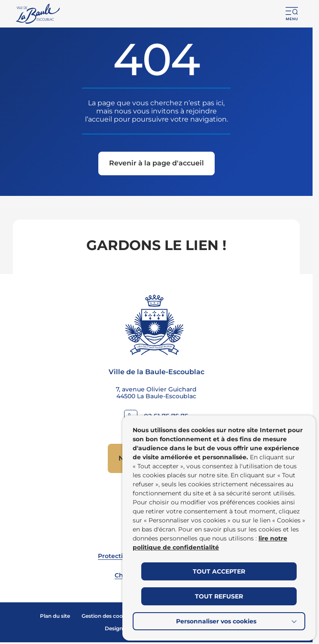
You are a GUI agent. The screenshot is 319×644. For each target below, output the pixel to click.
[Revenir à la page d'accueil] (156, 164)
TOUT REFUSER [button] (219, 596)
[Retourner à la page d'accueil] (38, 14)
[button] (292, 14)
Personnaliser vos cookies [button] (216, 621)
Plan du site (55, 616)
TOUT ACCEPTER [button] (219, 571)
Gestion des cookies (107, 616)
